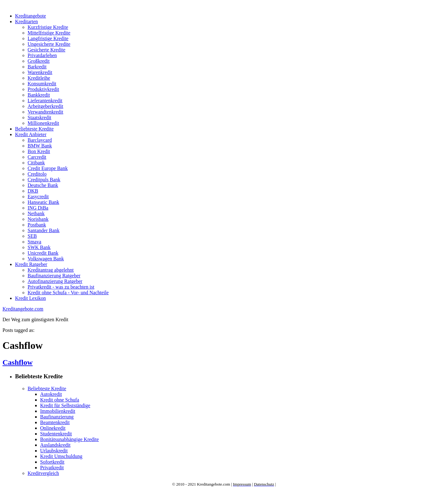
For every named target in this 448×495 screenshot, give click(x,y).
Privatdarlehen (42, 55)
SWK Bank (39, 247)
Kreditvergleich (43, 473)
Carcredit (37, 157)
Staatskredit (40, 117)
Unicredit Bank (43, 253)
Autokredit (51, 394)
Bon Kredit (39, 151)
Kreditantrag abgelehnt (51, 270)
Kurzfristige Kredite (48, 27)
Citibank (36, 163)
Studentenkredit (56, 434)
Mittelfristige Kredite (49, 33)
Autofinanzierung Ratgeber (55, 281)
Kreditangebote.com (23, 309)
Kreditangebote (31, 16)
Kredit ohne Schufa (60, 400)
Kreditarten (26, 21)
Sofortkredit (52, 462)
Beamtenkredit (55, 422)
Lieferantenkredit (45, 101)
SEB (32, 236)
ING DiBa (38, 208)
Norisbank (38, 219)
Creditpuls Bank (44, 180)
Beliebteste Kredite (34, 129)
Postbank (37, 225)
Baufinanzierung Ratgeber (54, 276)
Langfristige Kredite (48, 38)
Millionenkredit (43, 123)
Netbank (36, 213)
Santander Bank (44, 230)
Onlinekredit (53, 428)
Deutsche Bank (43, 185)
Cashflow (18, 362)
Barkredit (37, 67)
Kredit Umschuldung (61, 456)
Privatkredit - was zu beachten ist (61, 287)
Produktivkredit (43, 89)
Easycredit (38, 197)
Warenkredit (40, 72)
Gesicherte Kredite (46, 50)
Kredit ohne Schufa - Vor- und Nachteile (68, 293)
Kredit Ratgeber (31, 264)
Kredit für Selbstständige (65, 405)
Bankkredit (39, 95)
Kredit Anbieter (31, 134)
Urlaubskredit (54, 451)
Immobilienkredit (58, 411)
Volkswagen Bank (46, 259)
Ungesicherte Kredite (49, 44)
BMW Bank (40, 146)
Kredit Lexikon (30, 298)
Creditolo (37, 174)
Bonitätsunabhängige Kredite (69, 439)
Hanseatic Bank (43, 202)
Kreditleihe (39, 78)
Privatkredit (52, 468)
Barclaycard (40, 140)
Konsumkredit (42, 84)
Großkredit (39, 61)
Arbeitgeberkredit (45, 106)
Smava (34, 242)
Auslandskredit (55, 445)
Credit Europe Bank (48, 168)
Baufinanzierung (57, 417)
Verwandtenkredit (45, 112)
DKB (33, 191)
